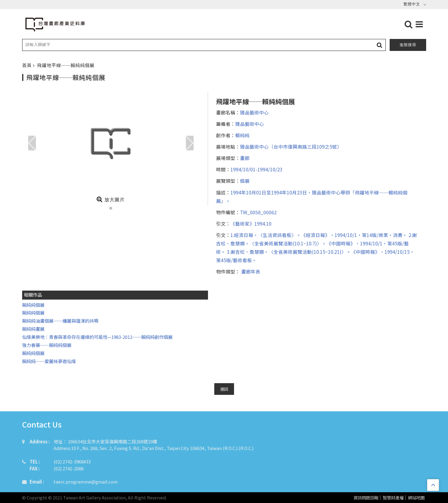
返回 (224, 389)
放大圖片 (111, 199)
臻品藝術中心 (254, 112)
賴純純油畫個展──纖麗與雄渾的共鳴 (60, 321)
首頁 (28, 65)
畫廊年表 (250, 271)
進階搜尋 (408, 45)
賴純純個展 (33, 305)
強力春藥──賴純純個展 (47, 345)
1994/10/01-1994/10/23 (256, 169)
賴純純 (242, 135)
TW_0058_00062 (258, 212)
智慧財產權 (393, 498)
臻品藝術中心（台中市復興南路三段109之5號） (291, 146)
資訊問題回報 (366, 498)
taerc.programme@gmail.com (86, 482)
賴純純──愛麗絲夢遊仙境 (49, 361)
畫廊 (245, 158)
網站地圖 (416, 498)
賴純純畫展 (33, 329)
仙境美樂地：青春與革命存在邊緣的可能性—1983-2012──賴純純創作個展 (97, 337)
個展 (245, 181)
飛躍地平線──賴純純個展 (66, 65)
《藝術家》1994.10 (251, 223)
